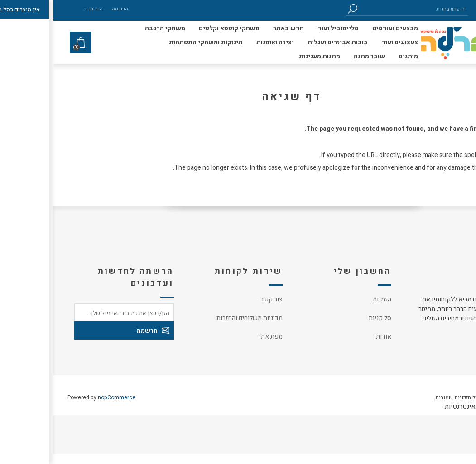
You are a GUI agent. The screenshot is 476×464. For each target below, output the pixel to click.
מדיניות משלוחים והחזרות (196, 318)
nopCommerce (63, 397)
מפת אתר (217, 337)
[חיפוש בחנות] (361, 9)
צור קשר (218, 299)
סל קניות (327, 318)
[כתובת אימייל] (71, 312)
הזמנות (329, 299)
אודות (330, 337)
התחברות (40, 9)
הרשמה (67, 9)
